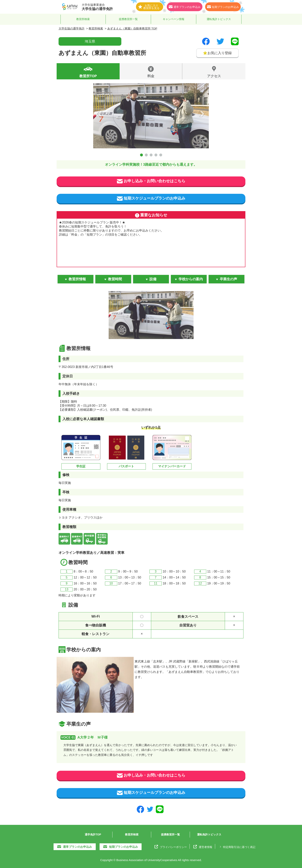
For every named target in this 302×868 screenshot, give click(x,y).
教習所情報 (77, 279)
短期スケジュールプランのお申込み (151, 199)
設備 (153, 279)
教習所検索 (83, 19)
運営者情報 (203, 847)
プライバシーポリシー (171, 847)
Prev (100, 114)
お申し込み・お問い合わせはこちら (151, 181)
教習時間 (115, 279)
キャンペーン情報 (174, 19)
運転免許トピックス (219, 19)
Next (202, 114)
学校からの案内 (191, 279)
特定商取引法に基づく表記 (237, 847)
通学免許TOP (93, 834)
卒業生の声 (228, 279)
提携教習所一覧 (128, 19)
